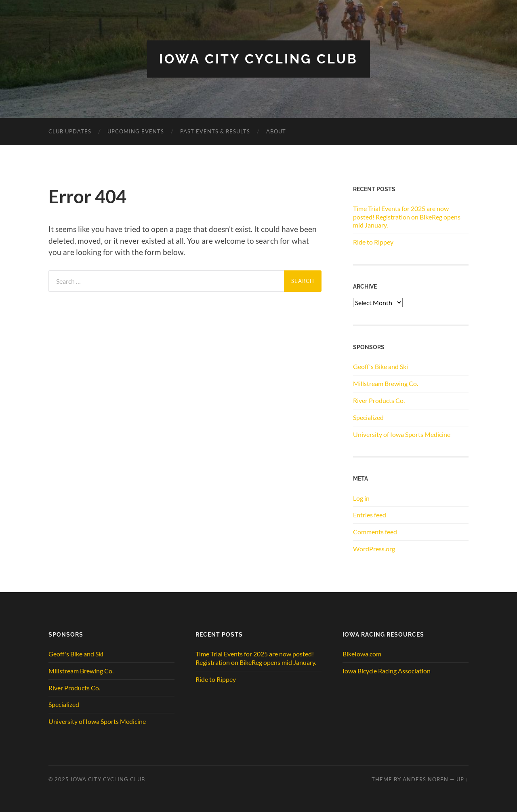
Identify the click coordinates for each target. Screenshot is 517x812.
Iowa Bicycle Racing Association (387, 671)
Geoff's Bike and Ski (380, 366)
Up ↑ (462, 779)
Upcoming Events (136, 131)
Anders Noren (426, 779)
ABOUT (276, 131)
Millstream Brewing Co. (386, 383)
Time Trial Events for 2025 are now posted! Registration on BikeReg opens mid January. (407, 217)
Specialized (368, 417)
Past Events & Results (215, 131)
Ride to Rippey (373, 242)
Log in (361, 498)
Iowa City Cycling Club (258, 59)
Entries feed (370, 515)
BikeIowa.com (362, 654)
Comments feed (375, 532)
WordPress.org (374, 549)
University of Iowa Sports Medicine (402, 434)
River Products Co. (379, 400)
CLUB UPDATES (70, 131)
